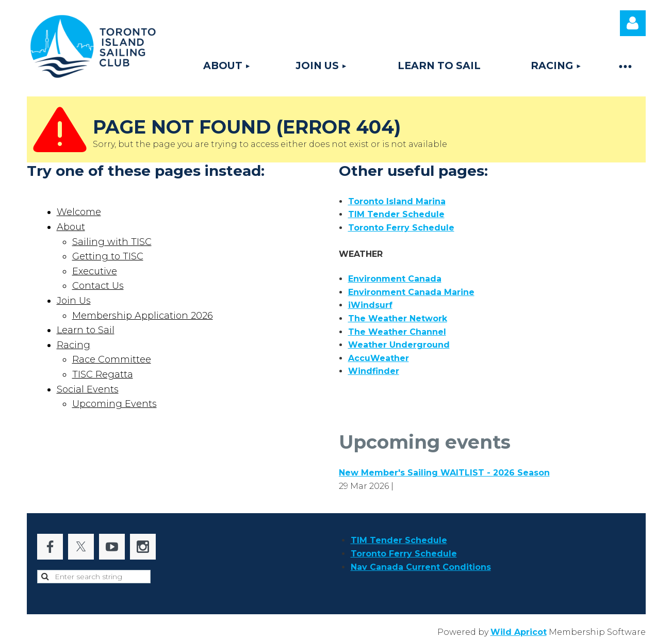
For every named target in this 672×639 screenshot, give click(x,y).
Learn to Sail (86, 330)
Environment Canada (395, 279)
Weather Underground (399, 345)
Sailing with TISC (112, 242)
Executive (95, 271)
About (71, 227)
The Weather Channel (397, 332)
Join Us (74, 301)
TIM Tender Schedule (396, 214)
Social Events (88, 389)
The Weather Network (398, 318)
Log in (633, 23)
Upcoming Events (114, 404)
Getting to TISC (108, 256)
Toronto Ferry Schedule (401, 228)
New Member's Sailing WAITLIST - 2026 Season (444, 473)
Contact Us (98, 286)
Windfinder (374, 371)
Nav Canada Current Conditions (421, 567)
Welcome (79, 212)
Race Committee (112, 359)
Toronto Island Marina (397, 201)
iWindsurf (370, 305)
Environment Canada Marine (411, 292)
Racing (73, 345)
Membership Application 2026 (143, 316)
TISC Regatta (103, 374)
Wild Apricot (519, 632)
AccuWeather (379, 358)
